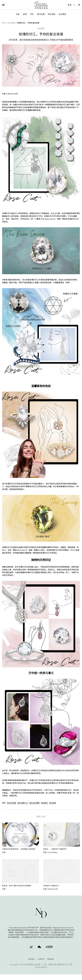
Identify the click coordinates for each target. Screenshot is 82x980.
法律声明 (41, 959)
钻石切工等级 (34, 803)
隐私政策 (51, 959)
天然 (18, 14)
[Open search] (70, 5)
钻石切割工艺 (23, 803)
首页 (4, 23)
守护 (32, 14)
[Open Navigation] (7, 5)
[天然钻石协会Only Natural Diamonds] (41, 5)
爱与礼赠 (41, 14)
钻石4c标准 (12, 803)
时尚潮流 (52, 14)
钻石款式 (44, 803)
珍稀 (25, 14)
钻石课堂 (62, 14)
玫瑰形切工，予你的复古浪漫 (28, 23)
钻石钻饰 (53, 803)
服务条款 (31, 959)
